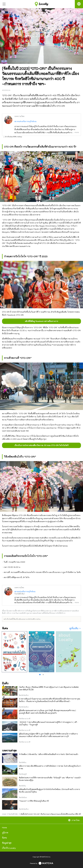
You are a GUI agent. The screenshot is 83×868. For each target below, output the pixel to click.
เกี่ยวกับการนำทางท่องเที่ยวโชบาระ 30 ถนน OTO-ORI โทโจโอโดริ (42, 445)
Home (4, 827)
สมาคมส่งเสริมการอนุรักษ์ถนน (26, 121)
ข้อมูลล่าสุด (7, 843)
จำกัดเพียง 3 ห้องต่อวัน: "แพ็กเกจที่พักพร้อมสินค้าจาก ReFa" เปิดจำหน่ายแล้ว (49, 754)
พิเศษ (4, 838)
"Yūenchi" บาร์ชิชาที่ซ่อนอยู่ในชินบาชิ (34, 801)
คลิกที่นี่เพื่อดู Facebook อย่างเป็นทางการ (42, 321)
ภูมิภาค (5, 833)
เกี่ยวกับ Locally (9, 848)
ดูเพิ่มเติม (74, 628)
